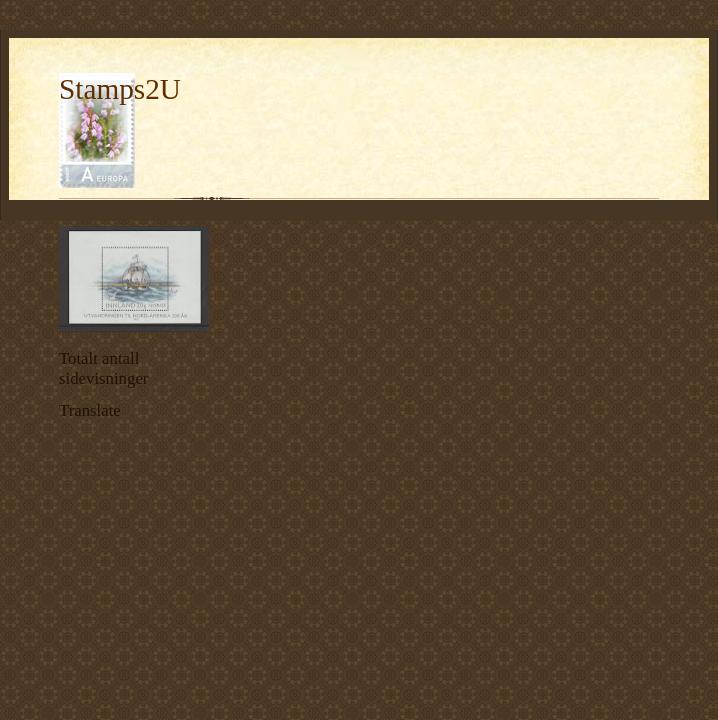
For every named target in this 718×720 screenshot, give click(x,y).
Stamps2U (120, 89)
